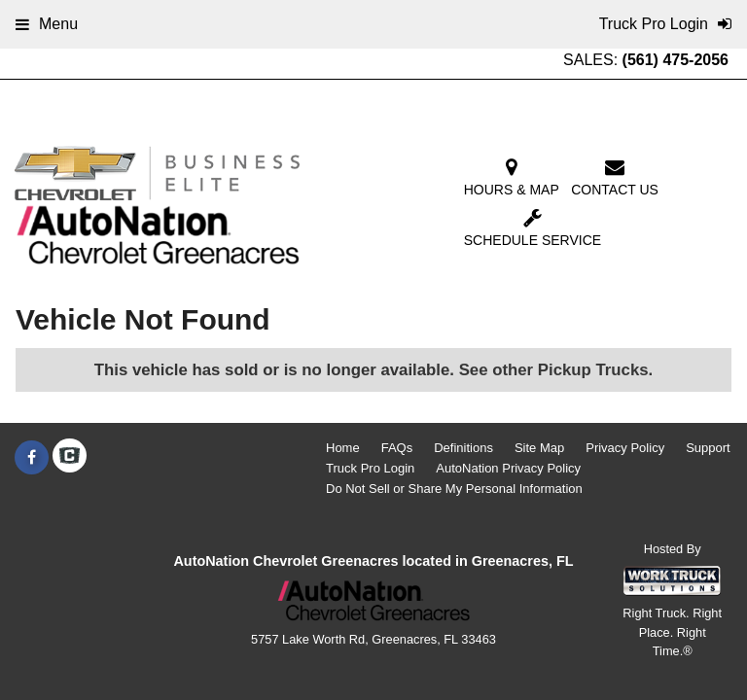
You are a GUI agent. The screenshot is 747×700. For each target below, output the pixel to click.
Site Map (539, 448)
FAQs (397, 448)
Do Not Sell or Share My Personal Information (454, 489)
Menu (47, 24)
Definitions (463, 448)
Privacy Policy (625, 448)
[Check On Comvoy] (70, 458)
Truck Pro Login (370, 468)
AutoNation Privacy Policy (508, 468)
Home (343, 448)
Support (708, 448)
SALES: (646, 60)
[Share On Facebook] (32, 458)
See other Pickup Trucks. (556, 370)
